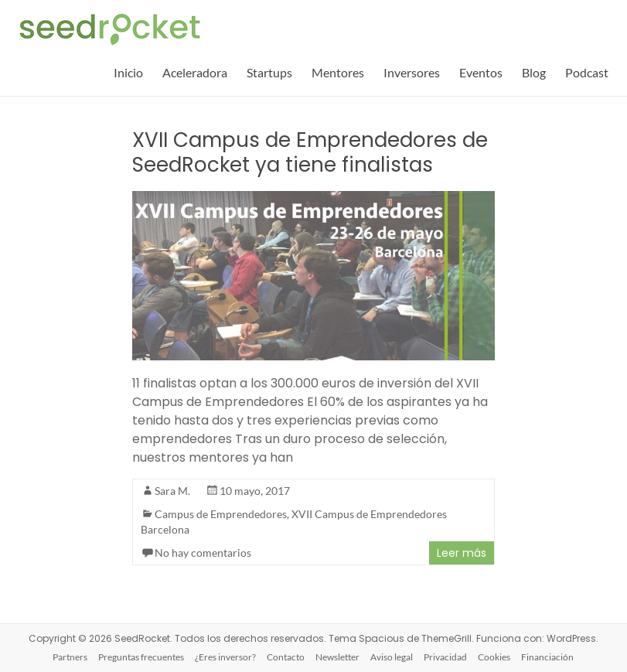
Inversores (412, 72)
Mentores (338, 72)
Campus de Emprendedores (221, 514)
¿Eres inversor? (225, 657)
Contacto (286, 657)
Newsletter (337, 657)
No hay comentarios (203, 553)
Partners (70, 657)
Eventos (481, 72)
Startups (269, 72)
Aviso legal (392, 657)
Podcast (587, 72)
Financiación (547, 657)
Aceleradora (195, 72)
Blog (534, 72)
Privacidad (445, 657)
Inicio (128, 72)
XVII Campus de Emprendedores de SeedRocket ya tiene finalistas (310, 152)
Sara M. (172, 491)
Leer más (462, 553)
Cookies (494, 657)
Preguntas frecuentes (141, 657)
